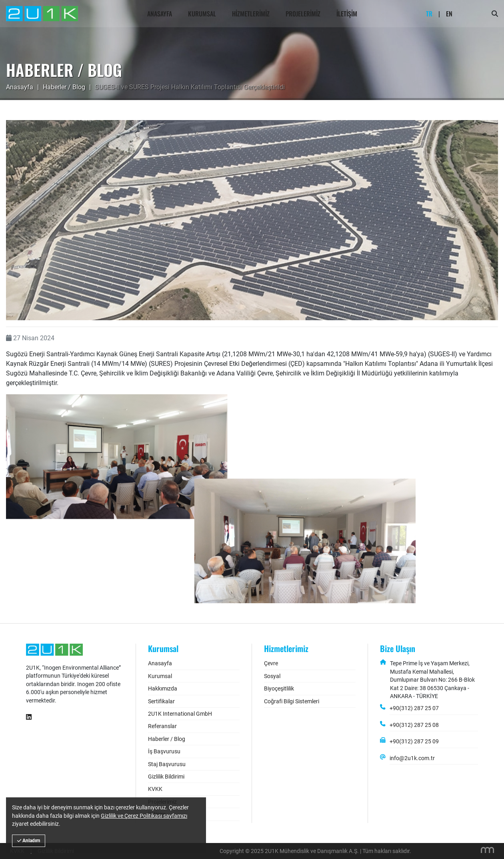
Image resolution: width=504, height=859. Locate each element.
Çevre (271, 663)
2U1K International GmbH (180, 714)
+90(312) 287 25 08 (414, 725)
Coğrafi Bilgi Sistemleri (292, 701)
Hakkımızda (163, 688)
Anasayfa (160, 14)
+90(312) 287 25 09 (414, 741)
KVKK (155, 789)
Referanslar (162, 726)
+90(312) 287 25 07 (414, 708)
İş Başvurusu (164, 751)
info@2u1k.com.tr (412, 758)
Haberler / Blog (64, 87)
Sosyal (272, 676)
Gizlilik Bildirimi (166, 777)
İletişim (347, 14)
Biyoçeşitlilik (279, 688)
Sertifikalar (161, 701)
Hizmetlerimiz (251, 14)
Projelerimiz (303, 14)
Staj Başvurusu (167, 764)
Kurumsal (202, 14)
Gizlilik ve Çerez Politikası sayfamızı (144, 816)
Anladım (29, 841)
